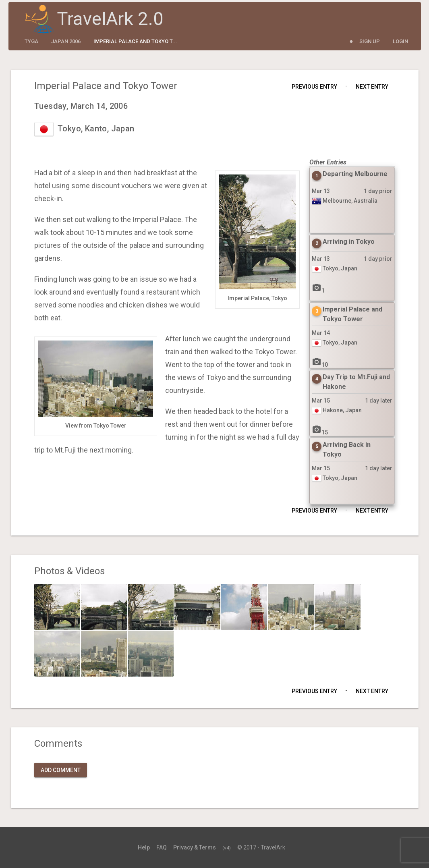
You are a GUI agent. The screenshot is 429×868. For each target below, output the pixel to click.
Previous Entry (314, 87)
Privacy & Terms (195, 847)
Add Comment (61, 770)
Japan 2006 (66, 41)
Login (400, 41)
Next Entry (372, 87)
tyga (31, 41)
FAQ (162, 847)
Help (144, 847)
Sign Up (370, 41)
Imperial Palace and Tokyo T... (135, 41)
